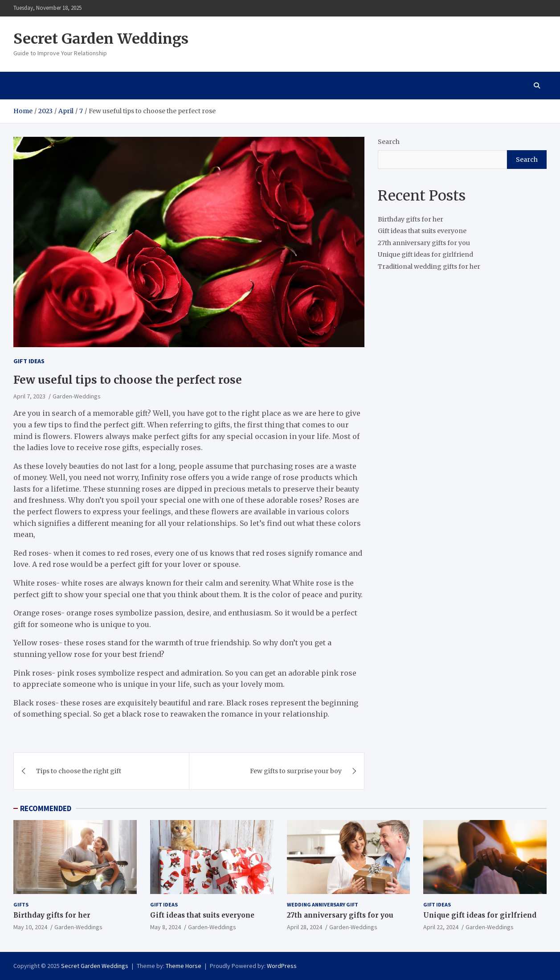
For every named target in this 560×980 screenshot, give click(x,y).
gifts (21, 904)
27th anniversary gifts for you (424, 243)
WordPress (282, 966)
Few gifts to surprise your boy (296, 771)
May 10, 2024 (30, 927)
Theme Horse (184, 966)
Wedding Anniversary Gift (323, 904)
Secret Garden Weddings (101, 39)
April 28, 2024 (305, 927)
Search (389, 142)
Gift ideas (29, 361)
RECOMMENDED (46, 808)
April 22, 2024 (441, 927)
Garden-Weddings (77, 396)
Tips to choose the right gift (79, 771)
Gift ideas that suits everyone (422, 231)
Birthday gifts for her (411, 219)
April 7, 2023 (29, 396)
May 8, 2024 (166, 927)
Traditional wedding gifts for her (429, 267)
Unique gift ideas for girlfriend (425, 254)
